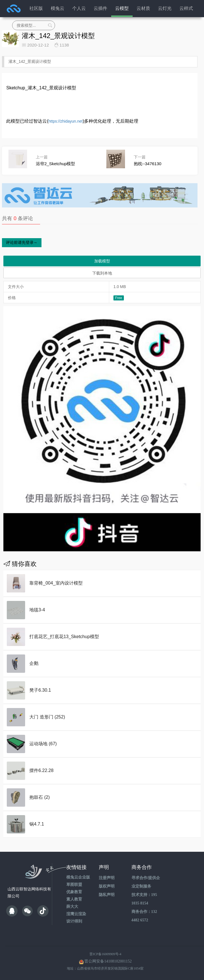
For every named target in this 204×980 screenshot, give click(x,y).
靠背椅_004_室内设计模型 (56, 583)
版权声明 (107, 886)
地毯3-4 (37, 610)
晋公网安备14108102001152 (108, 961)
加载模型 (102, 261)
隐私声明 (107, 895)
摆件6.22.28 (41, 770)
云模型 (122, 8)
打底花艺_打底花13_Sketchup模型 (64, 637)
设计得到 (74, 921)
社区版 (36, 8)
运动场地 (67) (43, 744)
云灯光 (165, 8)
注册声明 (107, 878)
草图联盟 (74, 885)
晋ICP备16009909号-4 (105, 954)
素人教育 (74, 899)
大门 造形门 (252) (47, 717)
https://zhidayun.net (66, 121)
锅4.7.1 (37, 824)
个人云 (79, 8)
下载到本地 (102, 273)
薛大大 (72, 907)
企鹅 (34, 663)
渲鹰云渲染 (76, 914)
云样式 (186, 8)
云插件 (100, 8)
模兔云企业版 (78, 877)
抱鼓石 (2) (40, 797)
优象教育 (74, 892)
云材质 (143, 8)
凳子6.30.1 (40, 690)
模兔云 (58, 8)
